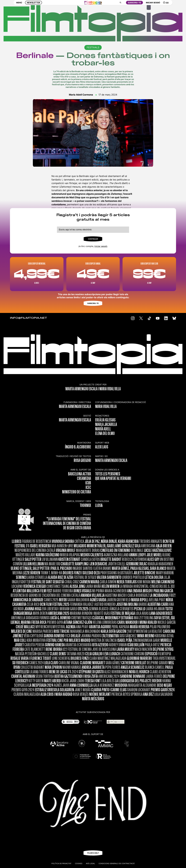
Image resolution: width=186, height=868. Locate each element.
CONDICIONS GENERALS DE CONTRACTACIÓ (117, 863)
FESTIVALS (93, 47)
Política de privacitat (61, 863)
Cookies (79, 863)
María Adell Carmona (81, 95)
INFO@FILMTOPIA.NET (29, 318)
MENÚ (19, 4)
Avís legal (90, 863)
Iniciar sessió (101, 246)
